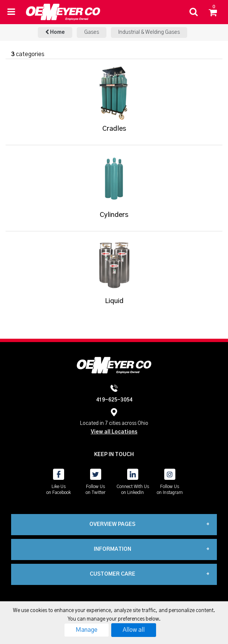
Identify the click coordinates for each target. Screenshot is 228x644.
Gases (92, 32)
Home (55, 32)
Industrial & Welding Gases (149, 32)
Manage (87, 630)
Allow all (134, 630)
